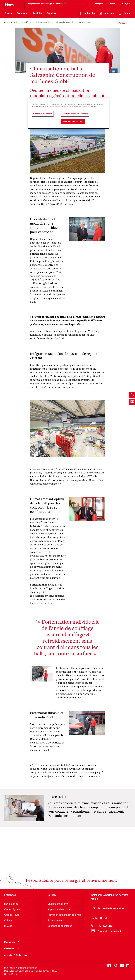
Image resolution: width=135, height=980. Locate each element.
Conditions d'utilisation (27, 968)
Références (29, 22)
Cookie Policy (11, 974)
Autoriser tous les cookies (73, 121)
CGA (55, 971)
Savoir (8, 13)
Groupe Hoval (12, 915)
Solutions (22, 13)
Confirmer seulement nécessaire (75, 114)
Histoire (8, 926)
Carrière (112, 3)
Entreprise (99, 3)
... (20, 22)
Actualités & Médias (16, 955)
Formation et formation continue (64, 915)
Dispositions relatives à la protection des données (27, 971)
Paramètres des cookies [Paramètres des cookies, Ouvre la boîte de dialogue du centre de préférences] (43, 114)
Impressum (9, 968)
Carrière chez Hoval (58, 904)
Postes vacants (56, 920)
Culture (8, 920)
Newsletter (12, 948)
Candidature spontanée (60, 926)
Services (52, 13)
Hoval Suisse (11, 904)
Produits (37, 13)
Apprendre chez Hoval (59, 909)
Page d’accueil (10, 22)
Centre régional (12, 909)
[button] (109, 908)
